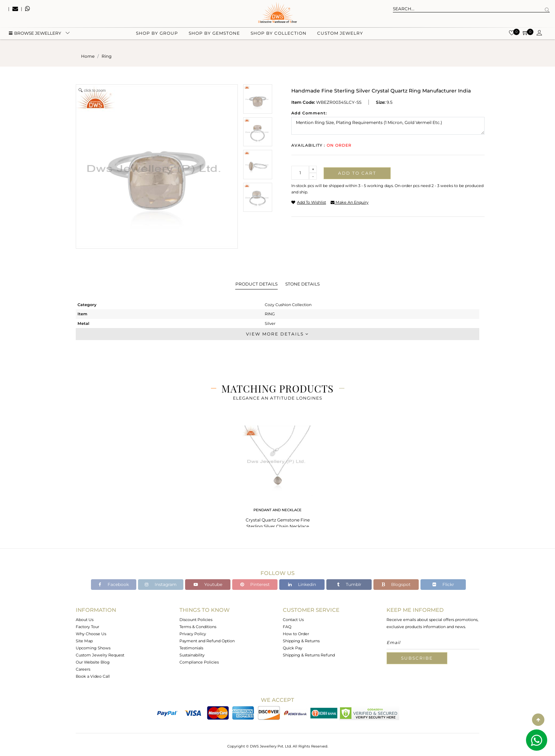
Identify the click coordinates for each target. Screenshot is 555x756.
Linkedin (302, 584)
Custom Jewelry (340, 36)
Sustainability (192, 655)
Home (88, 56)
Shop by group (157, 36)
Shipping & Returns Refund (309, 655)
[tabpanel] (277, 478)
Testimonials (191, 648)
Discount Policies (196, 620)
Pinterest (255, 584)
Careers (83, 669)
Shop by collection (279, 36)
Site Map (84, 641)
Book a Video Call (93, 676)
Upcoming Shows (93, 648)
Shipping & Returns (301, 641)
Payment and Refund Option (207, 641)
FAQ (287, 627)
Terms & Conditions (198, 627)
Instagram (161, 584)
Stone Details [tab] (302, 284)
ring (107, 56)
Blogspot (396, 584)
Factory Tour (87, 627)
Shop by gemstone (214, 36)
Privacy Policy (193, 634)
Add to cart (357, 173)
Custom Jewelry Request (100, 655)
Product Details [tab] (256, 284)
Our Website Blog (93, 662)
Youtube (208, 584)
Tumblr (349, 584)
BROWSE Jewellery (35, 36)
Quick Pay (293, 648)
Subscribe (417, 658)
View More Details (277, 334)
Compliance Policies (199, 662)
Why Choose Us (91, 634)
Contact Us (293, 620)
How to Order (296, 634)
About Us (85, 620)
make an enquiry (350, 202)
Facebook (114, 584)
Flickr (443, 584)
